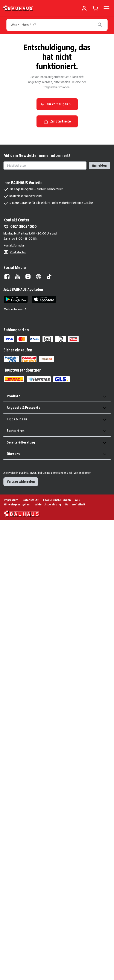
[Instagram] (28, 277)
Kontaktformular (14, 245)
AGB (78, 500)
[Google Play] (16, 299)
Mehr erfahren (16, 309)
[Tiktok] (49, 277)
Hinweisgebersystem (17, 504)
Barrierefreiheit (75, 504)
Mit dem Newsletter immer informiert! (37, 155)
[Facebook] (7, 277)
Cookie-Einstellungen (57, 500)
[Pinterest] (39, 277)
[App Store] (44, 299)
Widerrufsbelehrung (48, 504)
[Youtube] (17, 277)
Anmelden (99, 165)
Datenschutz (31, 500)
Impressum (11, 500)
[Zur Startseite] (18, 8)
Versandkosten (82, 473)
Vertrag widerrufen (21, 482)
